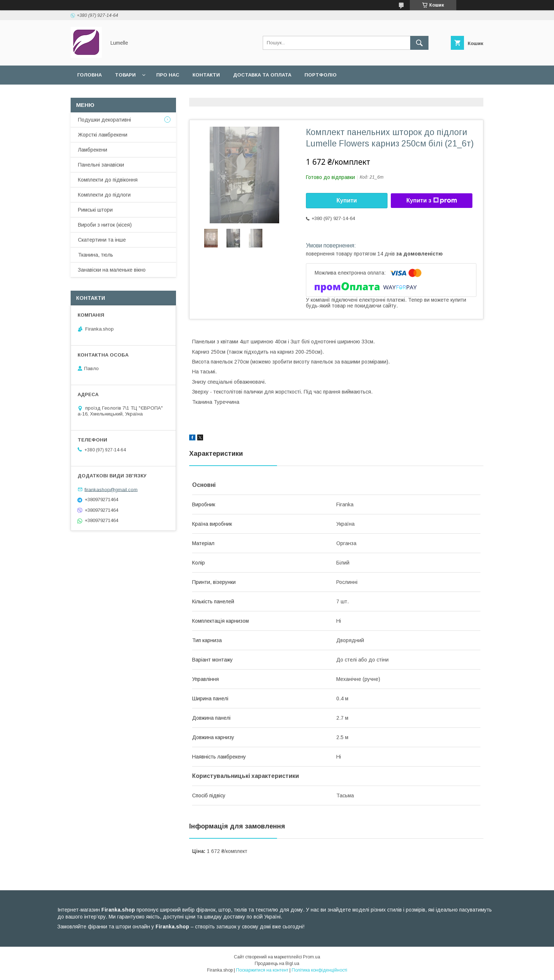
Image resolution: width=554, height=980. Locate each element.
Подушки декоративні (104, 120)
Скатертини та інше (102, 240)
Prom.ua (312, 957)
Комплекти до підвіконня (108, 180)
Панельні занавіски (101, 165)
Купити (347, 200)
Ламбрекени (93, 150)
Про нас (168, 75)
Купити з (431, 201)
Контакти (206, 75)
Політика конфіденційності (319, 970)
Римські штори (95, 210)
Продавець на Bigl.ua (277, 964)
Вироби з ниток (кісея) (105, 225)
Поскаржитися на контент (262, 970)
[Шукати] (419, 43)
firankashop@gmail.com (111, 489)
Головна (89, 75)
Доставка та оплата (262, 75)
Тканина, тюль (96, 255)
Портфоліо (321, 75)
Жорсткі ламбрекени (103, 135)
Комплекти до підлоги (104, 195)
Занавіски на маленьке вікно (112, 270)
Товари (125, 75)
